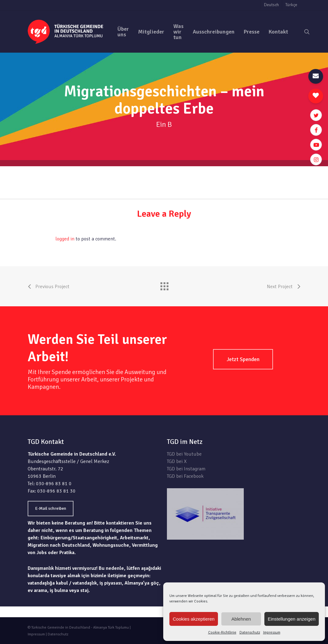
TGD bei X (177, 461)
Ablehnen (241, 619)
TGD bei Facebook (185, 476)
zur (297, 170)
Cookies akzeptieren (194, 619)
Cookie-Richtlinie (222, 632)
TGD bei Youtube (184, 454)
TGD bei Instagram (186, 469)
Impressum (272, 632)
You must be (41, 239)
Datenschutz (250, 632)
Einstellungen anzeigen (292, 619)
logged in (65, 239)
